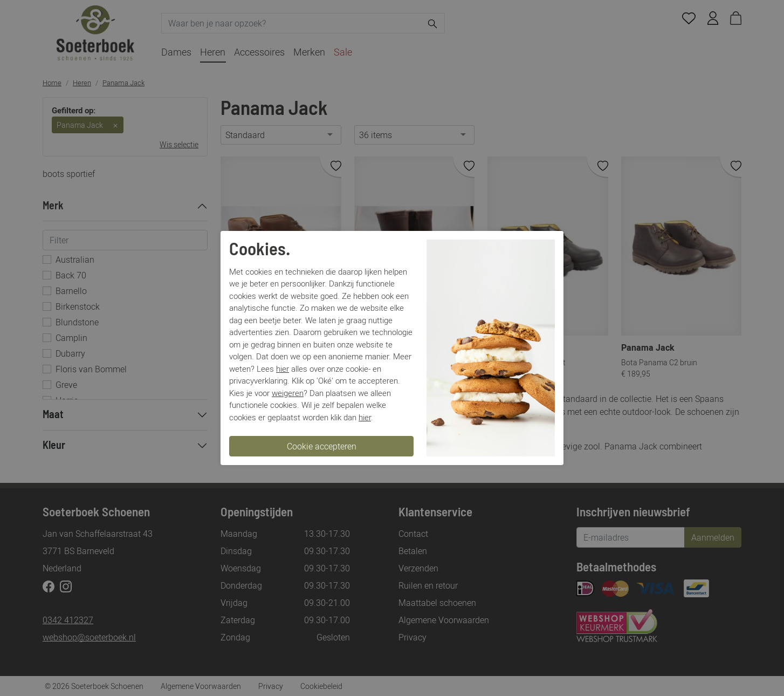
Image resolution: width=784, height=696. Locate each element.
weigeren (288, 393)
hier (283, 369)
